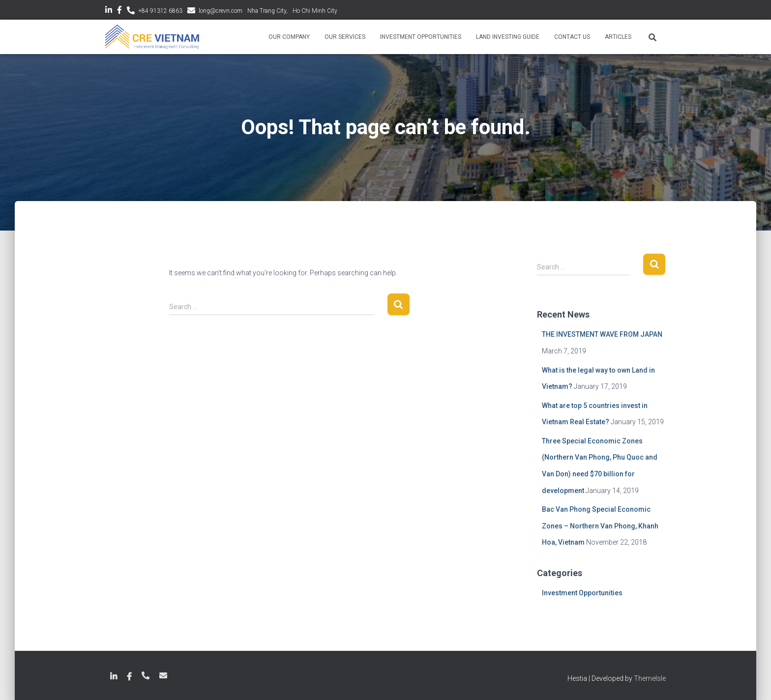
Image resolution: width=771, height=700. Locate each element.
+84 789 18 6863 (146, 675)
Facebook (119, 11)
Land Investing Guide (508, 37)
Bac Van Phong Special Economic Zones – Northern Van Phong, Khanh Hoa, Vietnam (600, 526)
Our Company (289, 37)
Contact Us (572, 37)
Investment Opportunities (421, 37)
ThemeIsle (650, 678)
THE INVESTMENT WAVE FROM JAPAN (602, 334)
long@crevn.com (221, 11)
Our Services (345, 37)
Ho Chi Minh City (315, 11)
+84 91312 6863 (160, 11)
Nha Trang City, (267, 11)
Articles (618, 37)
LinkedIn (109, 11)
